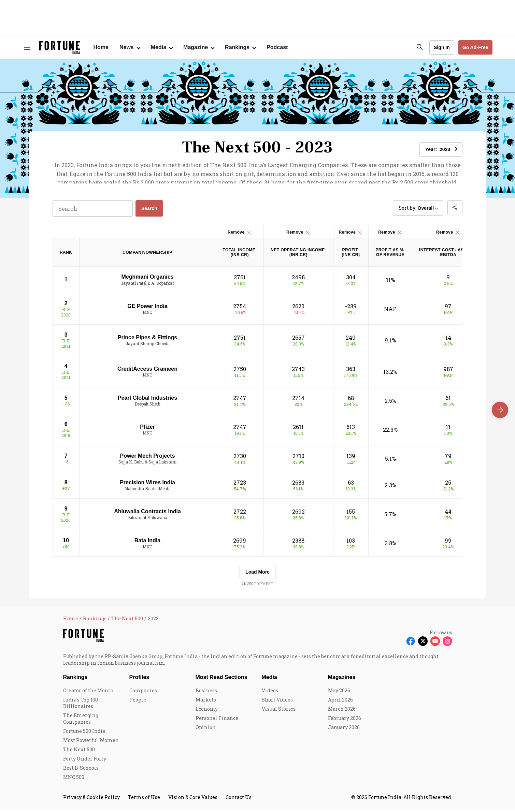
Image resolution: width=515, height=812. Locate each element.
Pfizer (147, 430)
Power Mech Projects (148, 459)
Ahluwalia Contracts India (147, 515)
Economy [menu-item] (207, 712)
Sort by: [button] (416, 211)
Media (269, 681)
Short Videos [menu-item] (277, 703)
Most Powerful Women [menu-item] (91, 744)
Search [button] (149, 212)
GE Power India (147, 309)
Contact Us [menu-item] (239, 801)
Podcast (277, 47)
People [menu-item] (138, 703)
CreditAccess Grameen (147, 372)
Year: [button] (438, 149)
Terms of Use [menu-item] (144, 801)
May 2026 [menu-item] (339, 694)
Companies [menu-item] (143, 694)
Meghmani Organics (148, 280)
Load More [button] (257, 575)
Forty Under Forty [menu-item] (85, 762)
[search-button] (420, 47)
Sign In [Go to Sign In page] (442, 47)
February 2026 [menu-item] (345, 721)
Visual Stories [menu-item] (279, 712)
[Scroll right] (500, 410)
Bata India (147, 544)
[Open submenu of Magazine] (199, 47)
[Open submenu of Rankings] (240, 47)
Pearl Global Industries (147, 401)
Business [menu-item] (206, 694)
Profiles (139, 681)
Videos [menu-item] (270, 694)
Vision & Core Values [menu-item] (193, 801)
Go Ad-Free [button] (475, 47)
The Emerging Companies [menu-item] (81, 722)
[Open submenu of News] (130, 47)
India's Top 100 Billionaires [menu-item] (81, 706)
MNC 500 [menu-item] (74, 780)
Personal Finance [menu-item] (217, 721)
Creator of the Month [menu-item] (88, 694)
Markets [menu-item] (206, 703)
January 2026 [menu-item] (344, 731)
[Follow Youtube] (435, 645)
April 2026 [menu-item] (340, 703)
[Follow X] (423, 645)
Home (101, 47)
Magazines (342, 681)
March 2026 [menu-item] (342, 712)
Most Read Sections (221, 681)
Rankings (75, 681)
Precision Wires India (147, 486)
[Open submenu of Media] (162, 47)
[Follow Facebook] (411, 645)
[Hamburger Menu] (27, 48)
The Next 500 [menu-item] (79, 753)
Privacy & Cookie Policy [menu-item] (91, 801)
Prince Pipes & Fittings (147, 341)
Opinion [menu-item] (206, 731)
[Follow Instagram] (447, 645)
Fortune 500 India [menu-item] (84, 734)
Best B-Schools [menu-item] (81, 771)
